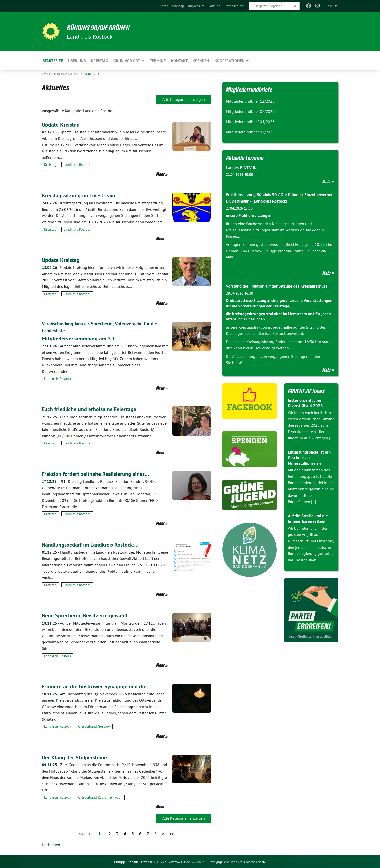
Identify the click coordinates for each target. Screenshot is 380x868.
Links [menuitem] (329, 6)
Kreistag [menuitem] (100, 61)
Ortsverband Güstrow (94, 726)
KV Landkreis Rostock (61, 74)
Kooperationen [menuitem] (230, 61)
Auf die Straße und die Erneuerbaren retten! (310, 525)
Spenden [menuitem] (201, 61)
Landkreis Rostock (77, 165)
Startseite (93, 74)
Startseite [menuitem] (53, 61)
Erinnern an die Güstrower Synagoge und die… (100, 686)
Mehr (160, 174)
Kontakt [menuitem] (179, 61)
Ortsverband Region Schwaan (100, 797)
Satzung (214, 6)
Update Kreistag (62, 124)
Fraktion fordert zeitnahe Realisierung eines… (99, 474)
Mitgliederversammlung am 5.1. (82, 338)
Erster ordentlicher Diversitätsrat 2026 (306, 409)
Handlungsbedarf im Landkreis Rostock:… (94, 544)
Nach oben (51, 844)
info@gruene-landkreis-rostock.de (235, 862)
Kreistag (50, 165)
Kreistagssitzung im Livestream (81, 195)
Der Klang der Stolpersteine (77, 757)
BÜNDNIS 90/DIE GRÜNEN (103, 28)
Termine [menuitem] (158, 61)
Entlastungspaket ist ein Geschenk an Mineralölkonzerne (311, 464)
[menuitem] (164, 6)
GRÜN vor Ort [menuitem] (127, 61)
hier (246, 354)
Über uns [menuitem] (77, 61)
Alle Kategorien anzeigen (184, 99)
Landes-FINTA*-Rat (244, 167)
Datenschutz (234, 6)
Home (164, 6)
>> (172, 834)
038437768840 (195, 862)
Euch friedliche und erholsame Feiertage (92, 409)
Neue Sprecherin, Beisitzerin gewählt (88, 615)
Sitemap (178, 6)
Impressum (196, 6)
